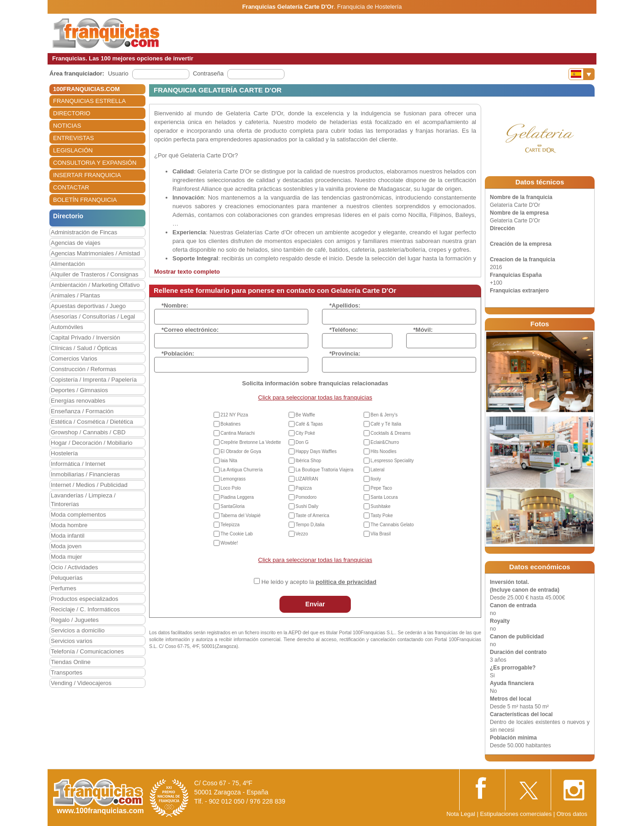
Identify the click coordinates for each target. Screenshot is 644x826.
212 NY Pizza (234, 415)
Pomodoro (306, 497)
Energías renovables (78, 401)
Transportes (67, 672)
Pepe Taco (381, 488)
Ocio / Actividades (74, 567)
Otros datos (572, 814)
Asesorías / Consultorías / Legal (93, 316)
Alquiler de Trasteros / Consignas (94, 274)
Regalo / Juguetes (75, 620)
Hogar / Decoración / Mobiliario (91, 443)
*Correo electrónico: (190, 330)
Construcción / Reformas (83, 369)
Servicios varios (72, 641)
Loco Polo (231, 488)
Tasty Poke (382, 516)
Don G (302, 442)
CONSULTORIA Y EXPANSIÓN (95, 163)
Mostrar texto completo (187, 272)
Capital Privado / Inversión (86, 337)
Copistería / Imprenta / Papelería (94, 380)
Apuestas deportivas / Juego (88, 306)
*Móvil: (423, 330)
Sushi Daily (307, 506)
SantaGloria (233, 506)
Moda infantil (68, 536)
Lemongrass (233, 479)
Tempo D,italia (310, 525)
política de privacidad (346, 582)
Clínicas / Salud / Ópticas (84, 348)
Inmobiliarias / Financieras (85, 474)
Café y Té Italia (386, 424)
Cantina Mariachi (238, 433)
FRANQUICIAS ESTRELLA (89, 101)
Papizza (304, 488)
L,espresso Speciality (392, 461)
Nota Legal (461, 814)
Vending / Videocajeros (81, 683)
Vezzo (302, 534)
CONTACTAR (71, 187)
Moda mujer (67, 557)
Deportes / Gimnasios (79, 390)
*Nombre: (175, 305)
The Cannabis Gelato (392, 525)
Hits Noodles (384, 451)
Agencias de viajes (75, 243)
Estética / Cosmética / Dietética (92, 422)
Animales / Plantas (75, 295)
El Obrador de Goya (241, 451)
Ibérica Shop (308, 461)
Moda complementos (78, 515)
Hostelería (64, 453)
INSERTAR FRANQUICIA (87, 175)
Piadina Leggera (237, 497)
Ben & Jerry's (384, 415)
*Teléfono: (344, 330)
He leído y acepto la (319, 582)
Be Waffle (305, 415)
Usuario (118, 73)
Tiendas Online (71, 662)
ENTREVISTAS (73, 138)
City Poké (305, 433)
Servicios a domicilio (78, 630)
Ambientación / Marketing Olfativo (95, 285)
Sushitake (381, 506)
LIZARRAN (307, 479)
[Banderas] (582, 74)
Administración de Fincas (84, 232)
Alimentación (68, 264)
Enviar (315, 604)
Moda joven (66, 546)
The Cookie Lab (237, 534)
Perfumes (64, 588)
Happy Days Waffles (316, 451)
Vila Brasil (381, 534)
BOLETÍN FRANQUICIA (85, 200)
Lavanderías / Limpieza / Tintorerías (83, 500)
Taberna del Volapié (241, 516)
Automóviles (67, 327)
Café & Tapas (309, 424)
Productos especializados (84, 599)
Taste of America (312, 516)
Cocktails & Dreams (391, 433)
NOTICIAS (67, 126)
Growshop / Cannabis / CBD (88, 432)
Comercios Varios (74, 359)
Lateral (378, 470)
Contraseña (208, 73)
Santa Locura (384, 497)
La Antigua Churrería (241, 470)
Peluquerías (67, 578)
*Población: (178, 354)
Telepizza (230, 525)
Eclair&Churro (385, 442)
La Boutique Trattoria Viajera (325, 470)
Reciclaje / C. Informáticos (85, 609)
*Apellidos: (345, 305)
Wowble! (229, 543)
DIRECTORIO (72, 113)
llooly (376, 479)
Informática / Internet (78, 464)
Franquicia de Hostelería (370, 7)
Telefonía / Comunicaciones (87, 651)
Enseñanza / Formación (82, 411)
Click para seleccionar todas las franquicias (315, 397)
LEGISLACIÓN (73, 150)
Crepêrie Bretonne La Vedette (251, 442)
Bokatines (231, 424)
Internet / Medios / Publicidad (89, 485)
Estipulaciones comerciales (516, 814)
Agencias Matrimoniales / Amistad (95, 253)
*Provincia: (345, 354)
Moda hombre (69, 525)
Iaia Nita (229, 461)
